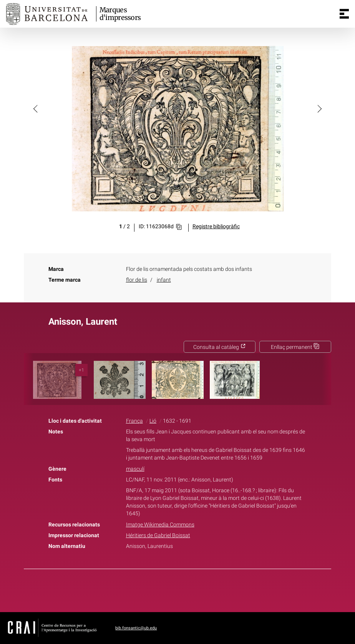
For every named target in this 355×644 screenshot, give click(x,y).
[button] (36, 108)
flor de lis (137, 280)
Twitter (173, 589)
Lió (153, 421)
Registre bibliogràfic (216, 227)
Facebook (156, 589)
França (134, 421)
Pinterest (191, 589)
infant (164, 280)
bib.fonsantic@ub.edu (136, 628)
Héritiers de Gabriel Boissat (158, 535)
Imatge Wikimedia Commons (160, 525)
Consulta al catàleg (220, 347)
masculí (135, 469)
